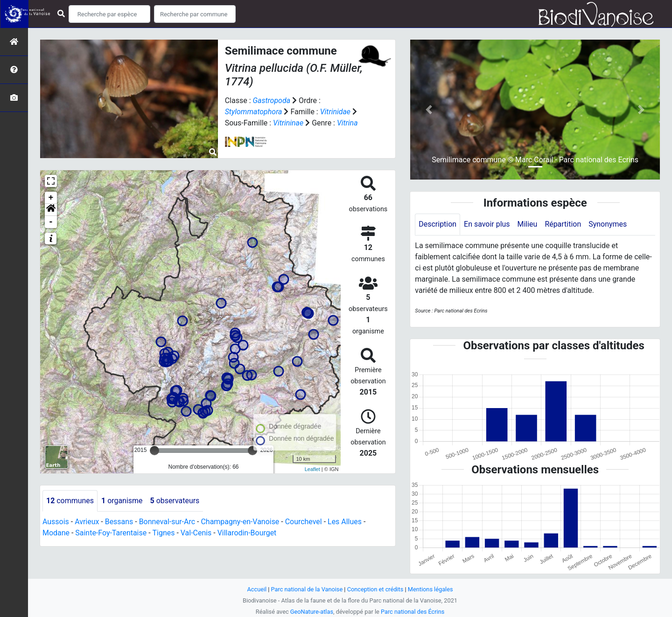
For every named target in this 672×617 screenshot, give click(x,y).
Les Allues (346, 522)
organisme (122, 501)
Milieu (528, 224)
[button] (51, 210)
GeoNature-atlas (311, 612)
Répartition (563, 224)
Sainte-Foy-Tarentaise (111, 533)
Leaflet (312, 469)
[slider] (154, 451)
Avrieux (87, 522)
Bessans (119, 522)
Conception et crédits (375, 589)
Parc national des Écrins (413, 612)
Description (437, 224)
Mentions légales (430, 589)
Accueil (257, 589)
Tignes (164, 533)
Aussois (56, 522)
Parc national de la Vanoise (307, 589)
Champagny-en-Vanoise (240, 522)
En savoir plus (487, 224)
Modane (56, 533)
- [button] (51, 222)
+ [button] (51, 198)
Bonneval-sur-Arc (167, 522)
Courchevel (304, 522)
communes (70, 501)
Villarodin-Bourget (247, 533)
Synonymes (608, 224)
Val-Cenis (196, 533)
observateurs (175, 501)
